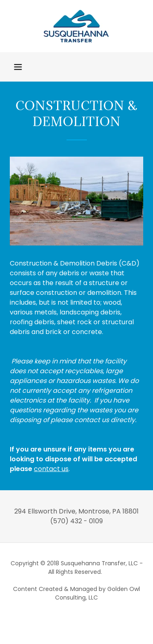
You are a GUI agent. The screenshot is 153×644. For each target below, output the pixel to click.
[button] (18, 67)
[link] (76, 26)
